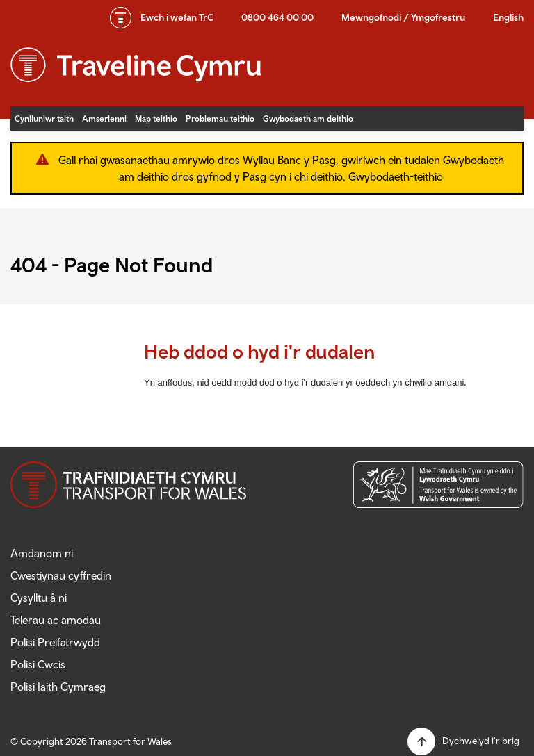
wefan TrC (177, 17)
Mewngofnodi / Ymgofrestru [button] (403, 17)
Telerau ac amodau (56, 620)
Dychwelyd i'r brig (481, 741)
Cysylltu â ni (39, 598)
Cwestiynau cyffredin (61, 575)
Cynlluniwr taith (44, 118)
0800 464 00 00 (277, 17)
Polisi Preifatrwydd (55, 642)
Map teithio (156, 118)
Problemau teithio (220, 118)
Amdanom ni (42, 553)
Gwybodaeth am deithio (308, 118)
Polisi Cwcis (38, 664)
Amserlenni (104, 118)
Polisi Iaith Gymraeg (58, 687)
